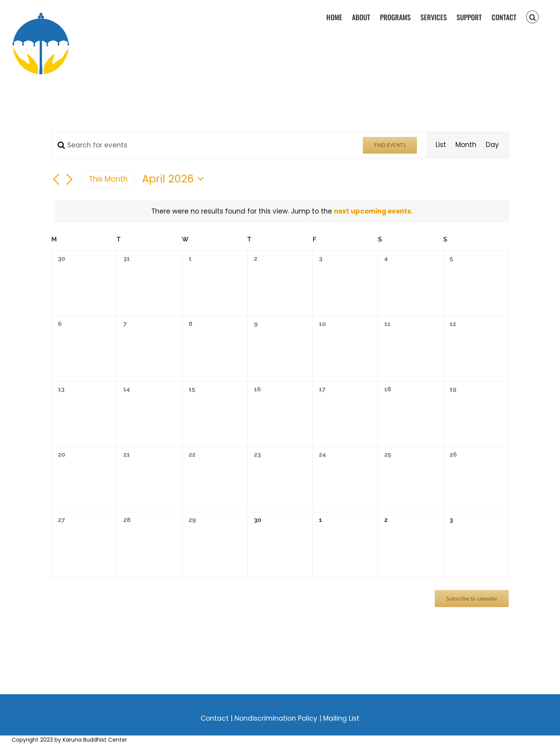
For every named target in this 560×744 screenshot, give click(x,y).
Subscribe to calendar (472, 599)
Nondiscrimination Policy (277, 718)
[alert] (282, 212)
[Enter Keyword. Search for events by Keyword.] (203, 145)
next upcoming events (373, 211)
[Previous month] (56, 180)
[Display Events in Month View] (466, 145)
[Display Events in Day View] (492, 145)
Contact (215, 718)
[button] (532, 16)
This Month (108, 179)
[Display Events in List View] (441, 145)
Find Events (390, 145)
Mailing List (341, 718)
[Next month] (70, 180)
